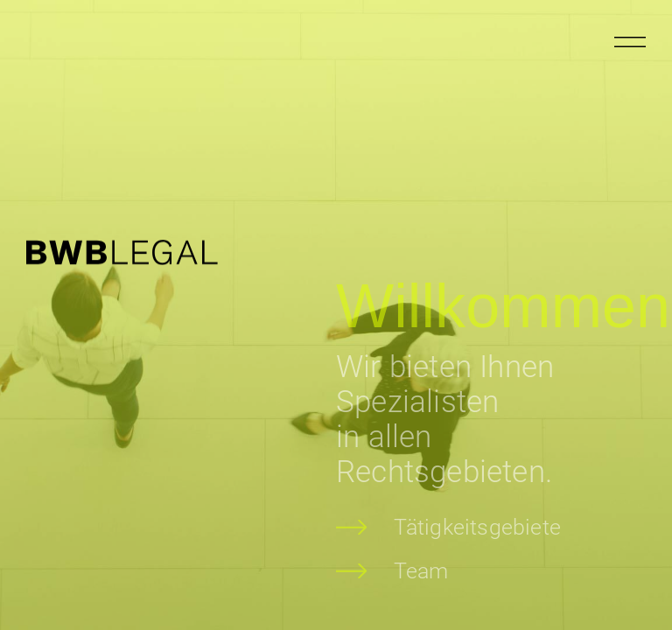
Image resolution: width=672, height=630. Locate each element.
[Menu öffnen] (630, 42)
